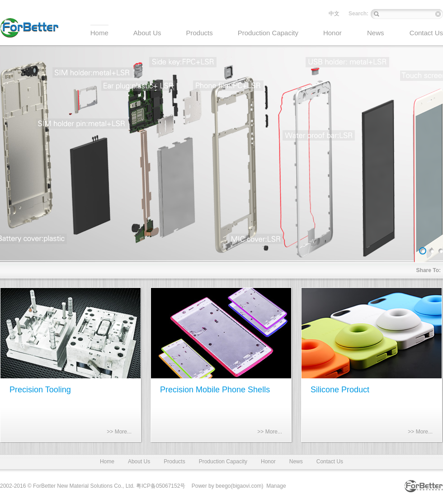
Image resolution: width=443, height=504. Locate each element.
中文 (334, 14)
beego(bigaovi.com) (239, 486)
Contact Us (330, 462)
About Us (139, 462)
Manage (276, 486)
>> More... (119, 432)
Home (107, 462)
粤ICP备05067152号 (161, 486)
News (296, 462)
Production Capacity (223, 462)
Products (174, 462)
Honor (268, 462)
